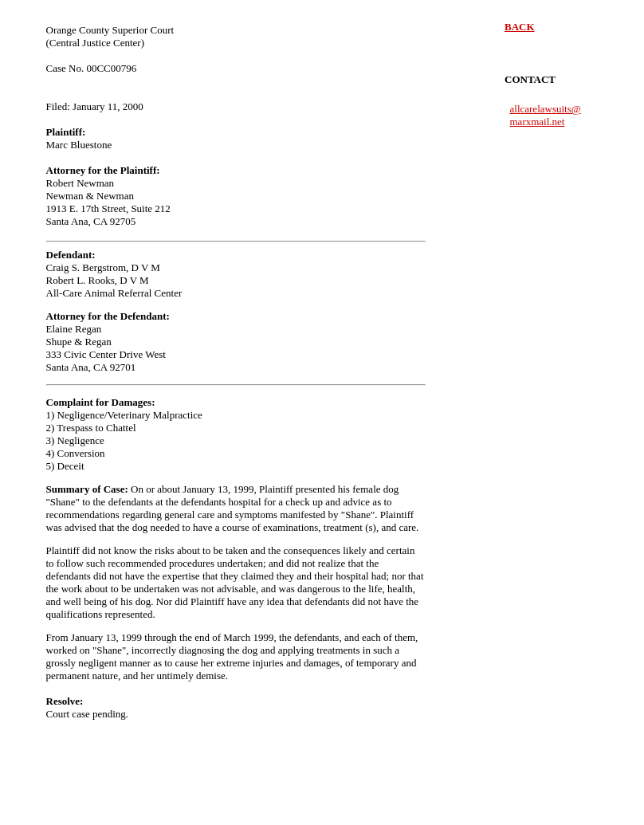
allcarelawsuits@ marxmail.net (546, 115)
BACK (520, 27)
